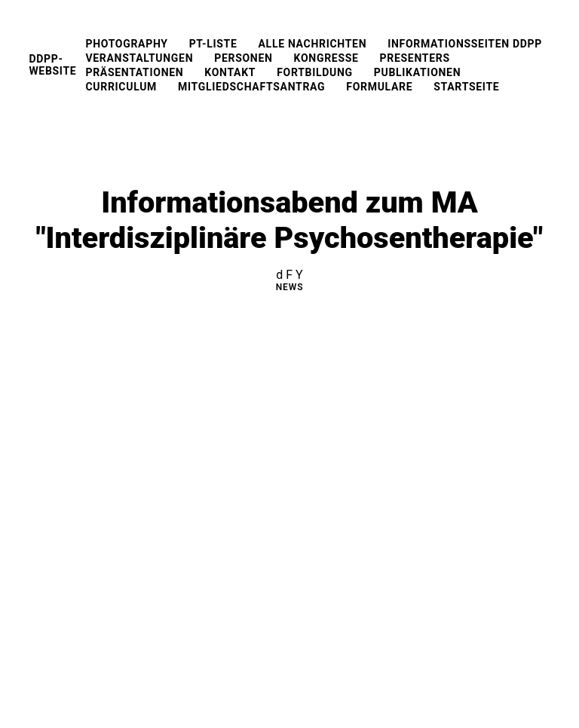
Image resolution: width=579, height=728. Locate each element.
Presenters (415, 58)
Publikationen (417, 72)
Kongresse (326, 58)
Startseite (466, 87)
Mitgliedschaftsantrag (251, 87)
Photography (126, 44)
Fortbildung (315, 72)
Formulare (379, 87)
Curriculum (121, 87)
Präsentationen (134, 72)
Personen (243, 58)
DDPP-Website (52, 65)
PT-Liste (213, 44)
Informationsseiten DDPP (465, 44)
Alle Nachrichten (313, 44)
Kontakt (230, 72)
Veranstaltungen (139, 58)
